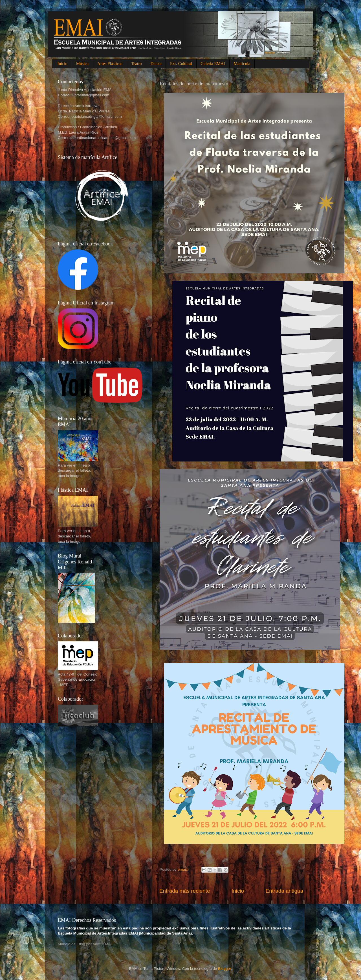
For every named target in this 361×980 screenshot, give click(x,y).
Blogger (224, 969)
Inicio (62, 64)
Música (82, 64)
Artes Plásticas (110, 64)
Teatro (137, 64)
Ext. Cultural (181, 64)
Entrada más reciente (185, 891)
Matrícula (242, 64)
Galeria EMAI (213, 64)
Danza (156, 64)
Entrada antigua (284, 891)
